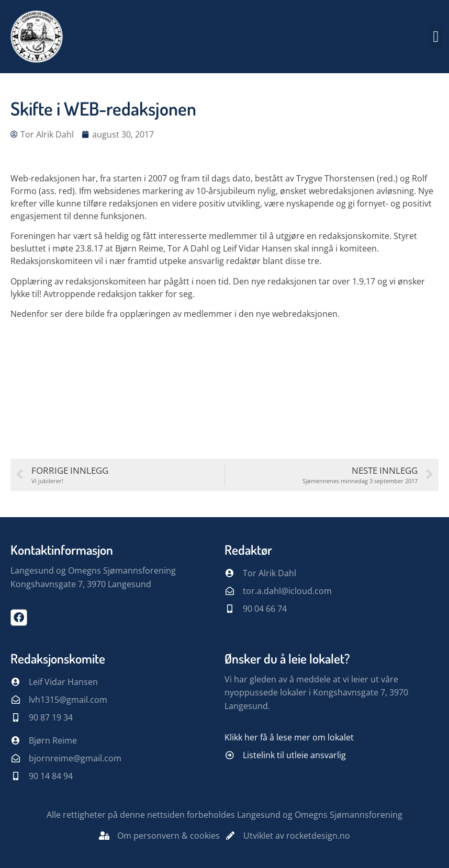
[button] (436, 37)
